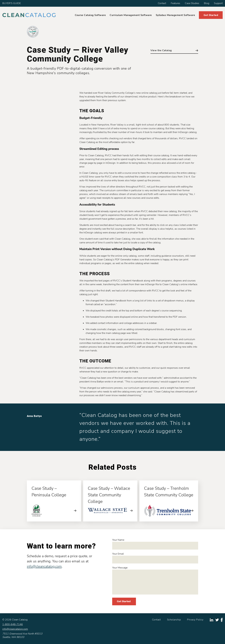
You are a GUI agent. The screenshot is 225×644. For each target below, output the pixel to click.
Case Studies (192, 3)
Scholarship (174, 620)
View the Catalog (174, 50)
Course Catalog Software (90, 15)
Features (175, 3)
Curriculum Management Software (131, 15)
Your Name (155, 544)
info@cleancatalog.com (44, 566)
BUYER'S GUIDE (12, 3)
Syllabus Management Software (175, 15)
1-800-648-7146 (13, 624)
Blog (207, 3)
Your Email (155, 558)
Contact (162, 3)
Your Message (155, 580)
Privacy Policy (195, 620)
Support (218, 3)
